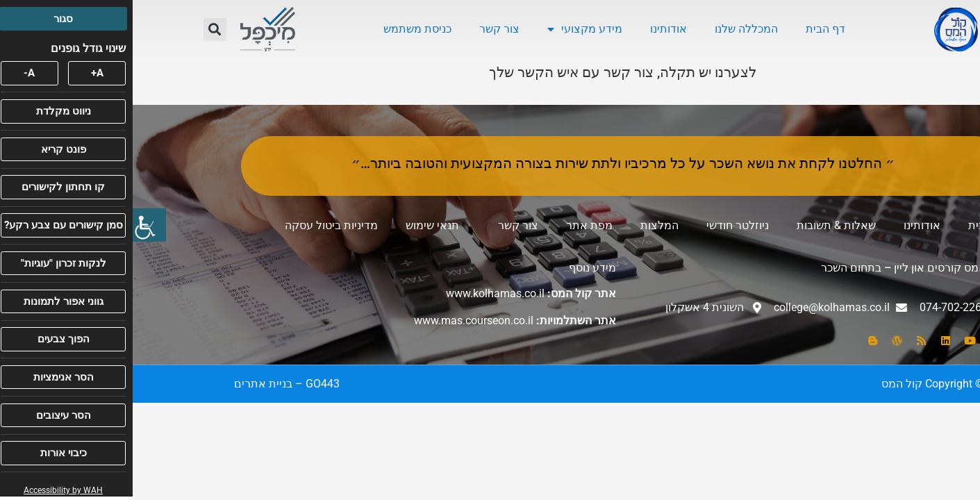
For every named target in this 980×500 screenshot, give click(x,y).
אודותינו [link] (536, 29)
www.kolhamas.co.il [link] (363, 293)
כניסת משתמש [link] (285, 29)
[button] (82, 30)
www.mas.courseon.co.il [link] (341, 320)
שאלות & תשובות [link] (704, 225)
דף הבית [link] (693, 29)
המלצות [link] (527, 225)
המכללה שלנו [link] (614, 29)
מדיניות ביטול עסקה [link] (199, 225)
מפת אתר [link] (457, 225)
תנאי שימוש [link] (300, 225)
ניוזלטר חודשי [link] (605, 225)
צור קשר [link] (367, 29)
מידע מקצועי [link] (452, 29)
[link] (17, 225)
